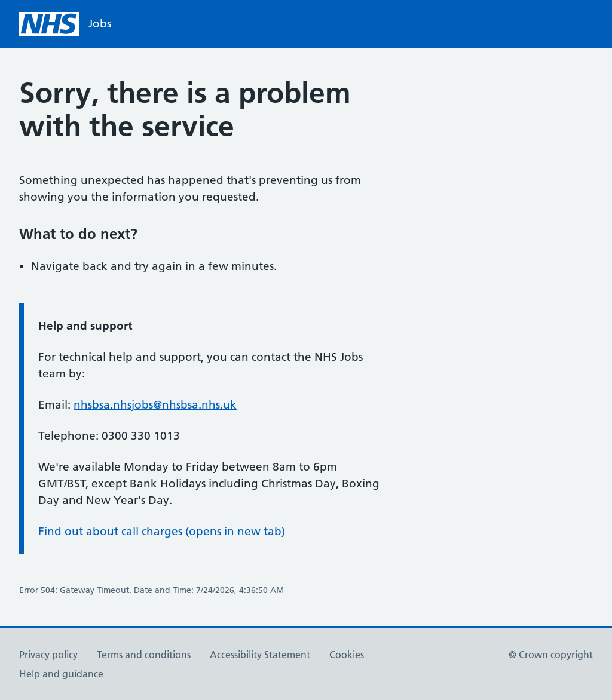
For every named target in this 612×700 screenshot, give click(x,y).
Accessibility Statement (260, 655)
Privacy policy (48, 655)
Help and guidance (61, 674)
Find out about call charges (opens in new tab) (162, 531)
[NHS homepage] (65, 24)
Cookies (347, 655)
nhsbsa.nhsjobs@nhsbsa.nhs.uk (155, 405)
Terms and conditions (144, 655)
